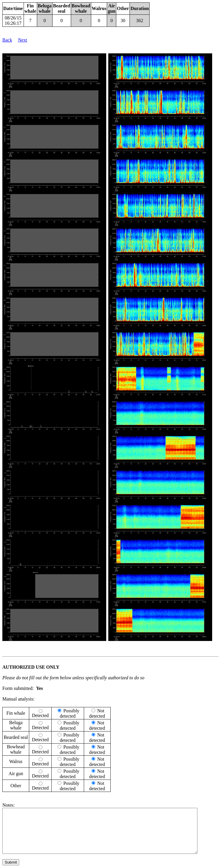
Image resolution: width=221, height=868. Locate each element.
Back (7, 40)
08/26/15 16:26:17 (13, 20)
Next (23, 40)
